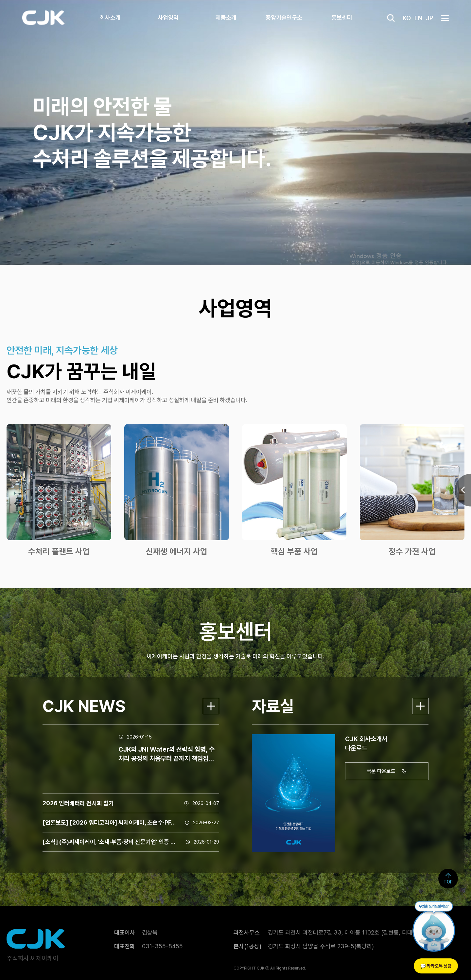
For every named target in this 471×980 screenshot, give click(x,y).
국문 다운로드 (388, 771)
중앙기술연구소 (284, 18)
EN (419, 18)
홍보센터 (342, 18)
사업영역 (168, 18)
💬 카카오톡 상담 (436, 966)
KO (407, 18)
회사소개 (110, 18)
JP (430, 18)
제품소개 (226, 18)
